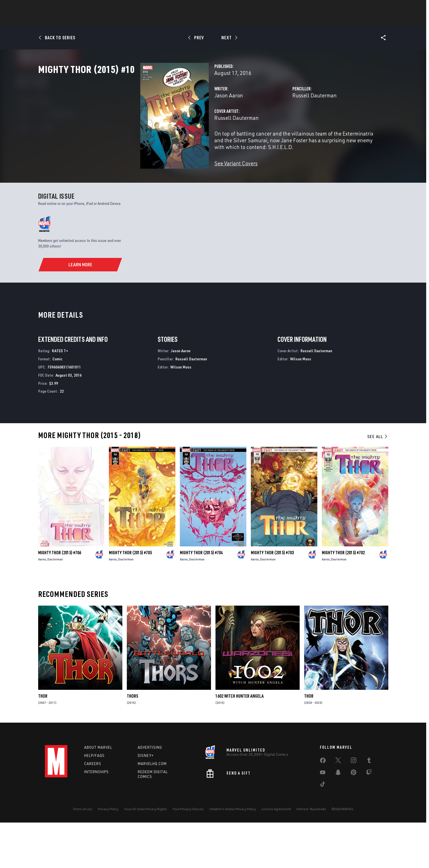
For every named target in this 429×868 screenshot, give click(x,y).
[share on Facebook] (323, 807)
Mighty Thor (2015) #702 (343, 598)
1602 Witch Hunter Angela (240, 741)
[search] (374, 7)
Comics (151, 20)
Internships (97, 817)
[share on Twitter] (338, 807)
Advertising (150, 793)
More (296, 20)
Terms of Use (82, 854)
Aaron (42, 605)
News (130, 20)
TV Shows (251, 20)
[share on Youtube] (323, 819)
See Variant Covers (165, 181)
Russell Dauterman (279, 120)
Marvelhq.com (152, 809)
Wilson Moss (181, 412)
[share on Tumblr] (369, 807)
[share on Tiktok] (323, 831)
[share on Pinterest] (354, 819)
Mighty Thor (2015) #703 (272, 598)
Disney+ (146, 801)
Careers (93, 809)
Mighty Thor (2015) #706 (60, 598)
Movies (227, 20)
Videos (276, 20)
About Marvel (98, 793)
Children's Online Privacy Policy (233, 854)
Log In (66, 7)
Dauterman (55, 605)
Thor (43, 741)
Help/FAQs (94, 801)
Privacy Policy (108, 854)
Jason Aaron (157, 120)
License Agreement (276, 854)
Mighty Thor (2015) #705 (130, 598)
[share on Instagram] (354, 807)
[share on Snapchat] (338, 819)
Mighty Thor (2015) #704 (201, 598)
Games (205, 20)
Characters (178, 20)
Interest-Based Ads (311, 854)
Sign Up (84, 7)
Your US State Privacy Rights (145, 854)
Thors (132, 741)
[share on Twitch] (369, 819)
